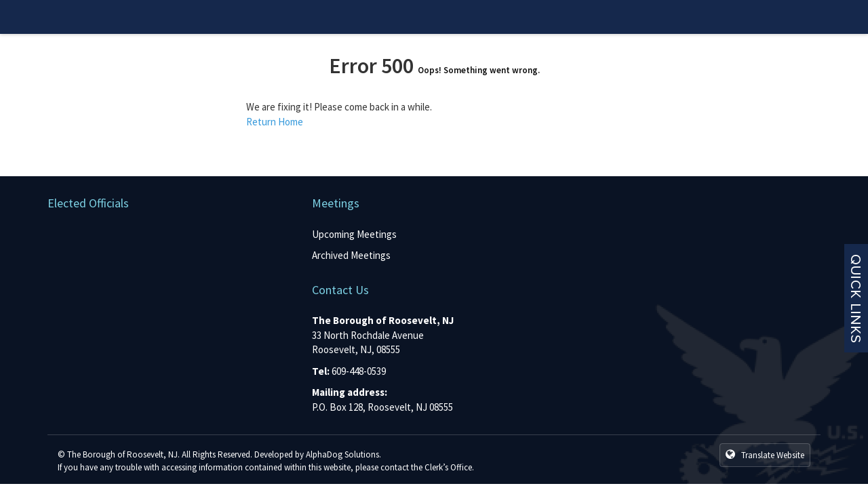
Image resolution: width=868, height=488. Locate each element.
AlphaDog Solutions (342, 454)
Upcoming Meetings (354, 234)
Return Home (275, 122)
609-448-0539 (359, 371)
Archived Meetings (351, 255)
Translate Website (765, 455)
